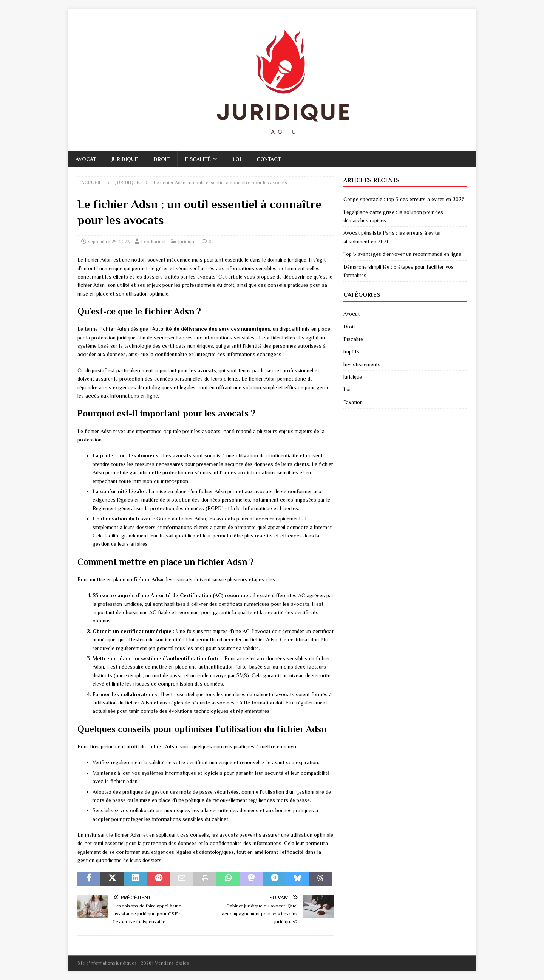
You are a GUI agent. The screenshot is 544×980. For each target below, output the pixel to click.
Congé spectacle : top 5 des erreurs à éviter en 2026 (404, 199)
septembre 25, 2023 (109, 241)
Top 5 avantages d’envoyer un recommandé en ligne (402, 254)
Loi (237, 159)
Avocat (86, 159)
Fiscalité (198, 159)
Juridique (125, 159)
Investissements (362, 364)
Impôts (351, 351)
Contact (269, 159)
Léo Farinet (153, 241)
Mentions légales (172, 963)
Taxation (353, 402)
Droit (162, 159)
